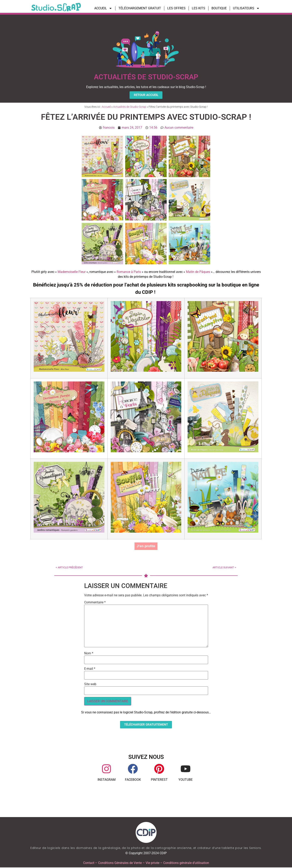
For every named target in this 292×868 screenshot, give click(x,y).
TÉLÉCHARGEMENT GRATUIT (140, 8)
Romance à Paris (129, 272)
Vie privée (152, 863)
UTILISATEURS (246, 8)
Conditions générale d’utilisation (186, 863)
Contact (89, 863)
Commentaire (95, 603)
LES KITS (199, 8)
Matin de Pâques (198, 272)
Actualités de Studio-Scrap (130, 107)
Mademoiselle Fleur (72, 272)
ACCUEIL (103, 8)
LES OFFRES (176, 8)
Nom (89, 654)
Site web (90, 685)
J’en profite (146, 546)
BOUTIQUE (219, 8)
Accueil (106, 107)
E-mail (90, 669)
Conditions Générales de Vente (120, 863)
